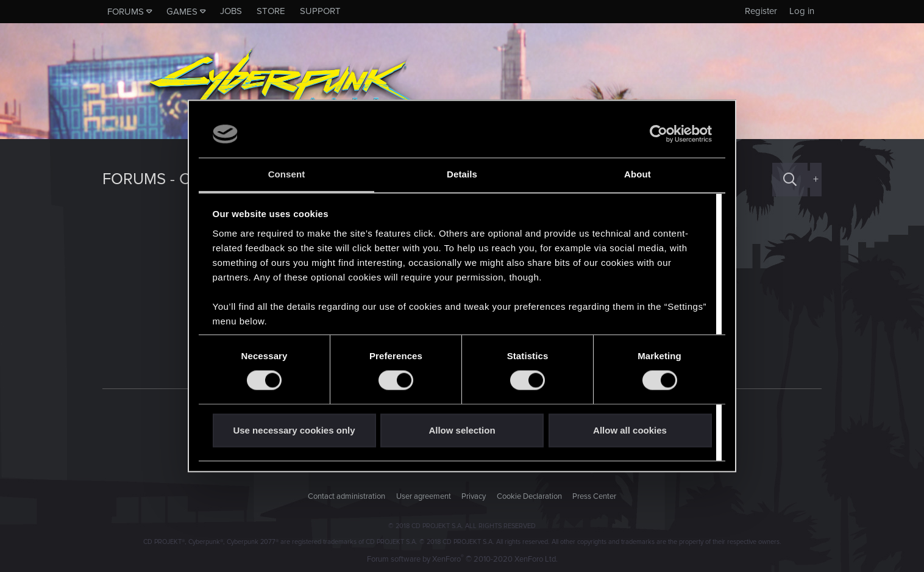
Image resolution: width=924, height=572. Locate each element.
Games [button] (182, 12)
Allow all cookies (630, 430)
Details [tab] (462, 174)
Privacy (474, 496)
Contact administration (346, 496)
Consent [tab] (287, 174)
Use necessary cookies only (294, 430)
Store (271, 11)
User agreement (424, 496)
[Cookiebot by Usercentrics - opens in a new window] (659, 134)
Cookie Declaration (529, 496)
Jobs (231, 11)
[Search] (790, 180)
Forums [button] (126, 12)
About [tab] (638, 174)
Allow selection (462, 430)
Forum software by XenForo (462, 559)
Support (320, 11)
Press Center (594, 496)
